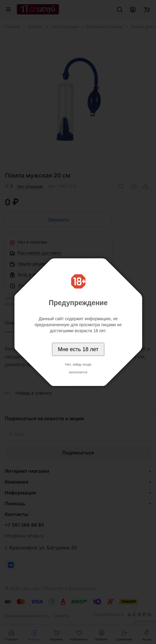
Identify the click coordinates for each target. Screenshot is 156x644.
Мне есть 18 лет (78, 349)
